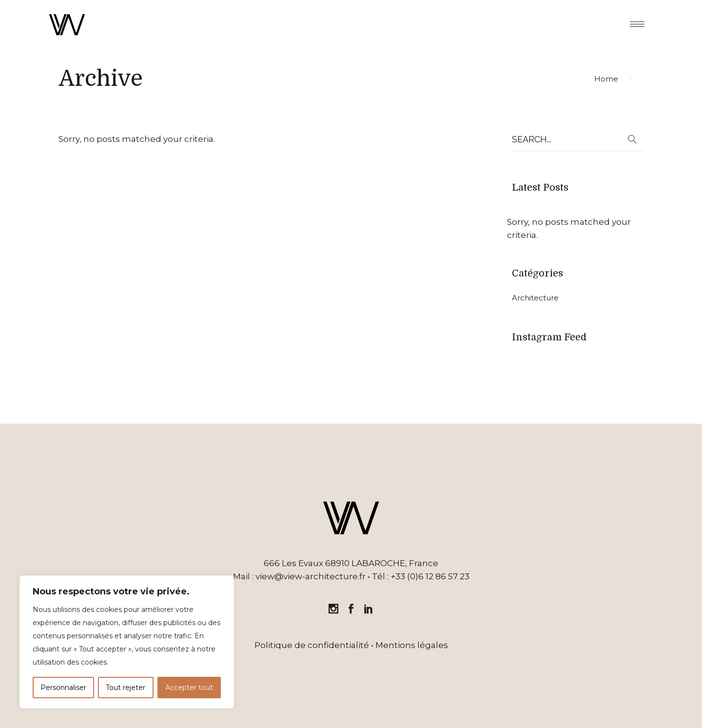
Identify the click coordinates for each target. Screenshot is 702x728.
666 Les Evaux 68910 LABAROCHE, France (351, 563)
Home (606, 79)
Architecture (535, 298)
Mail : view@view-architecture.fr (299, 576)
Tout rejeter (126, 688)
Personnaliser (63, 688)
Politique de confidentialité (312, 645)
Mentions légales (412, 645)
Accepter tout (189, 688)
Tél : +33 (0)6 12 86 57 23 (421, 576)
